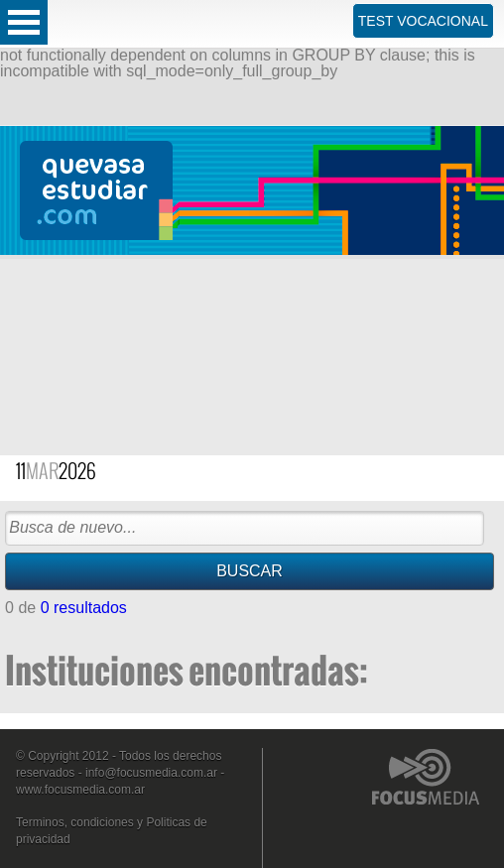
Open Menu (24, 22)
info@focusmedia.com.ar (151, 773)
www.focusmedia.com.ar (80, 790)
